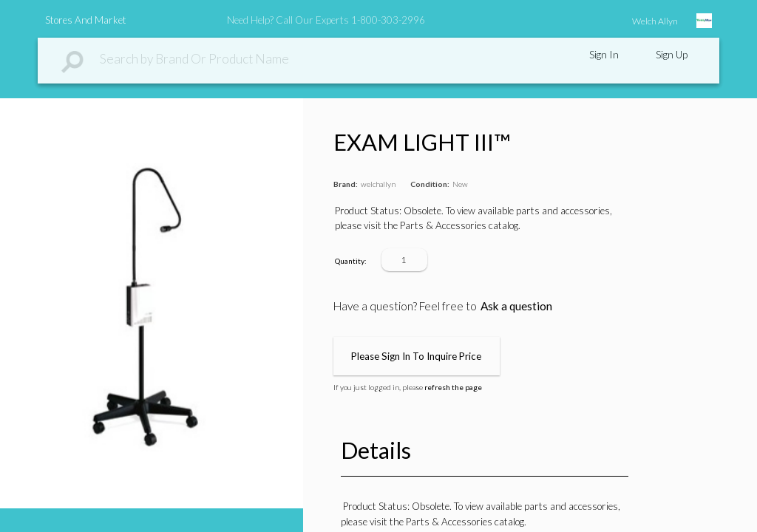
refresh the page (453, 387)
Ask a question (516, 306)
